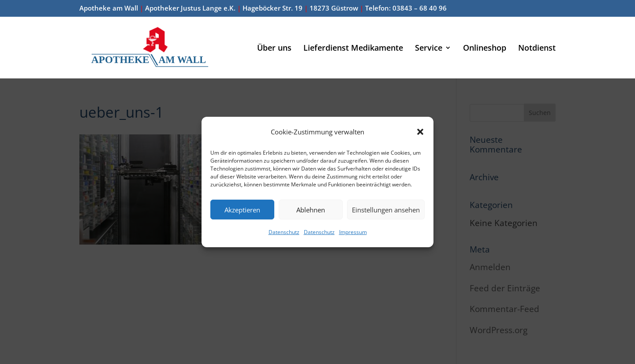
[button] (420, 132)
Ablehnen (311, 210)
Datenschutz (284, 232)
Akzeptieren (242, 210)
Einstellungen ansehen (386, 210)
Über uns (274, 49)
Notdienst (537, 49)
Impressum (353, 232)
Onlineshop (485, 49)
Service (429, 49)
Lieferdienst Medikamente (353, 49)
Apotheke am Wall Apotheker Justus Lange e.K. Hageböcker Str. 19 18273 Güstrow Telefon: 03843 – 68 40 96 (263, 9)
